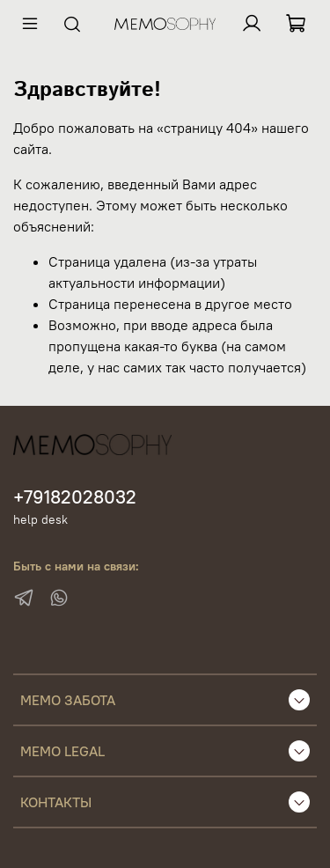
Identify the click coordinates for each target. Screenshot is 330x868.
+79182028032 (75, 497)
